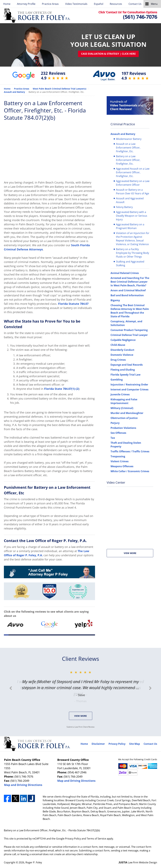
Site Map (135, 744)
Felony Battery (124, 207)
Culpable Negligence (123, 340)
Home (7, 4)
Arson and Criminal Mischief (128, 290)
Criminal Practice (123, 124)
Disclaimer (98, 744)
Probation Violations (123, 428)
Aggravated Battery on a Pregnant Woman (130, 226)
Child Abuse (118, 345)
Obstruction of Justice (124, 418)
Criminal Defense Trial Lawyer (129, 335)
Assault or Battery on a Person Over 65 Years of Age (133, 192)
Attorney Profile (26, 4)
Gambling (117, 380)
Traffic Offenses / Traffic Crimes (130, 451)
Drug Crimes (118, 360)
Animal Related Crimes (125, 273)
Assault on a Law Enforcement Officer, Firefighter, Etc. (128, 148)
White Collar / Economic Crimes (130, 471)
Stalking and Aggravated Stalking (130, 263)
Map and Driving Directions (23, 785)
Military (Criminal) (122, 408)
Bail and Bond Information (127, 295)
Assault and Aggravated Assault (130, 200)
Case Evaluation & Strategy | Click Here (108, 54)
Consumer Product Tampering (129, 330)
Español (99, 4)
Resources (116, 4)
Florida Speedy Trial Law (126, 375)
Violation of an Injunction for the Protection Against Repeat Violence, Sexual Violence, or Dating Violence (133, 239)
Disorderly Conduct (122, 350)
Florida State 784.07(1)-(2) (62, 389)
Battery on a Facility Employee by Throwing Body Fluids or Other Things (133, 253)
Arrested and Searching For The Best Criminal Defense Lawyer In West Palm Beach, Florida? (130, 282)
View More (130, 553)
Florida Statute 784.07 (73, 304)
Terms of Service (96, 839)
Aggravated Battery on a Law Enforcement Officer (133, 183)
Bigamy (115, 300)
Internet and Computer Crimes (129, 389)
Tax (113, 438)
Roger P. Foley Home (37, 15)
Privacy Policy (117, 744)
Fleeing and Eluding (123, 370)
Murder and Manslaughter (127, 413)
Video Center (116, 482)
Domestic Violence (122, 355)
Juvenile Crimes (120, 394)
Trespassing (118, 456)
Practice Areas (50, 4)
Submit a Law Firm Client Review (80, 727)
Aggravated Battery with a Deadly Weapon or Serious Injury (132, 216)
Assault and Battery (123, 134)
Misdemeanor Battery (129, 139)
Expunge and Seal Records (127, 365)
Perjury (115, 423)
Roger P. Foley (34, 862)
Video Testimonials (76, 4)
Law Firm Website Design (138, 862)
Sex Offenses (118, 433)
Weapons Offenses (122, 466)
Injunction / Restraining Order (129, 385)
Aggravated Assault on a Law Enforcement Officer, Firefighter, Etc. (133, 172)
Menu (154, 4)
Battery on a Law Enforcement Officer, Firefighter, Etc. (128, 160)
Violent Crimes (120, 461)
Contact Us (135, 4)
